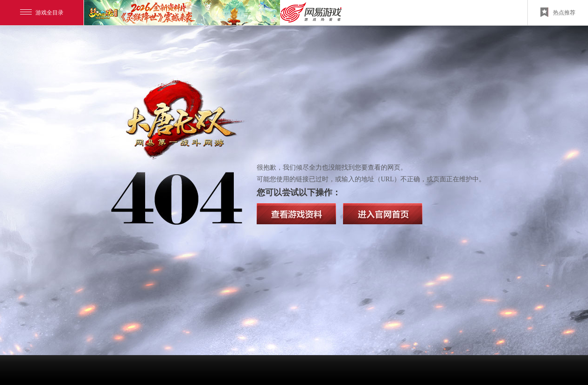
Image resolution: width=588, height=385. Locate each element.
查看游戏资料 (296, 214)
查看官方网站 (383, 214)
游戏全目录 (42, 13)
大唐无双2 (182, 121)
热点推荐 (558, 12)
